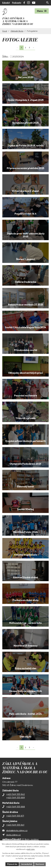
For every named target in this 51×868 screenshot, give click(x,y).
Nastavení (40, 864)
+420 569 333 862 (16, 794)
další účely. (31, 849)
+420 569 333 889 (16, 797)
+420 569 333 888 (16, 807)
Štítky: (5, 56)
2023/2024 (18, 57)
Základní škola (17, 31)
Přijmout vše (12, 864)
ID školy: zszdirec (21, 839)
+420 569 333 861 (15, 825)
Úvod (5, 31)
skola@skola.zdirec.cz (17, 830)
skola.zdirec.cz (13, 835)
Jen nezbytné (26, 864)
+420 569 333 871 (15, 816)
